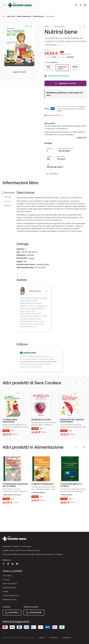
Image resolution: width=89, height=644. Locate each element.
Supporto (42, 638)
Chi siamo (6, 580)
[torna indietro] (4, 16)
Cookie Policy (67, 638)
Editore (7, 206)
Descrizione (9, 193)
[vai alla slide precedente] (76, 383)
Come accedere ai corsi (11, 596)
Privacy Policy (54, 638)
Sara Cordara (51, 45)
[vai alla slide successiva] (84, 383)
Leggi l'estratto (19, 72)
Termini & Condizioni (10, 584)
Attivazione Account (9, 600)
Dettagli (8, 197)
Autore (7, 201)
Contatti (5, 592)
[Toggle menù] (4, 5)
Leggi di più (81, 138)
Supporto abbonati (9, 588)
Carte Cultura (7, 576)
